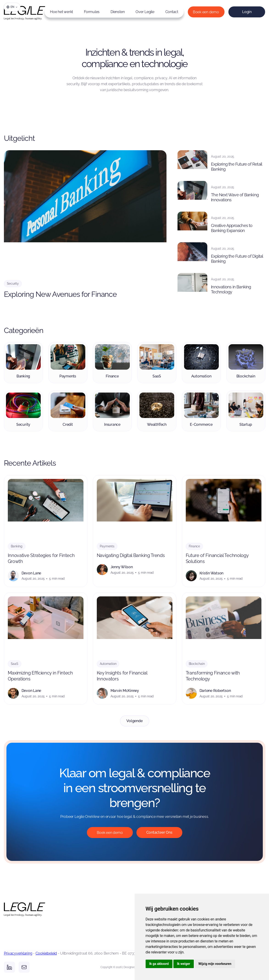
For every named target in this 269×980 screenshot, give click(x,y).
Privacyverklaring (18, 953)
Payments (107, 546)
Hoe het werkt (61, 12)
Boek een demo (206, 12)
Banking (17, 546)
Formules (92, 12)
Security (13, 284)
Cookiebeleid (46, 953)
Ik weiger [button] (184, 964)
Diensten (118, 12)
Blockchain (197, 664)
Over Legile (145, 12)
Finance (194, 546)
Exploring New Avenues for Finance (60, 294)
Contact (172, 12)
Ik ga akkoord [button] (159, 964)
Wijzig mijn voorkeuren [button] (215, 964)
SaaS (15, 664)
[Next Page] (135, 721)
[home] (18, 12)
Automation (108, 664)
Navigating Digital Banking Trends (131, 555)
